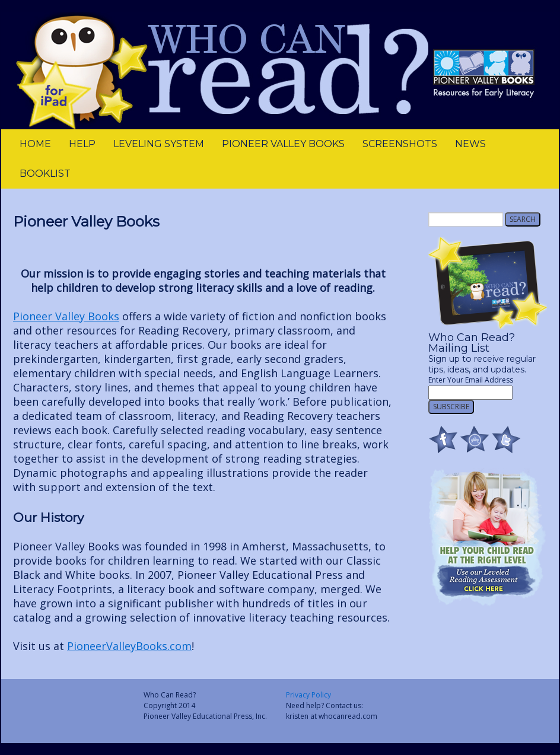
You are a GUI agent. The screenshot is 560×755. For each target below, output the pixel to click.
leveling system (159, 144)
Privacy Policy (308, 695)
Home (35, 144)
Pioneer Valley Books (283, 144)
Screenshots (400, 144)
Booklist (45, 173)
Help (82, 144)
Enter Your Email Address (471, 380)
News (470, 144)
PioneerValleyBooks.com (129, 646)
